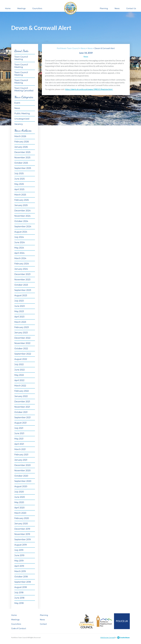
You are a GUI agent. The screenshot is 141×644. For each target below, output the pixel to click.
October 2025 (21, 163)
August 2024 (21, 232)
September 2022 (23, 354)
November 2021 (22, 407)
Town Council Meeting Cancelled (24, 89)
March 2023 (20, 322)
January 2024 (21, 269)
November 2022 (22, 343)
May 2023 (19, 311)
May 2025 (19, 184)
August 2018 (21, 587)
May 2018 (19, 603)
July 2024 (19, 237)
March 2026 (20, 136)
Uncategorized (22, 119)
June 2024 (20, 242)
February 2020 (22, 518)
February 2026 (22, 142)
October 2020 (21, 476)
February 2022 (22, 391)
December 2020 (23, 465)
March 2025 (20, 195)
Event (17, 103)
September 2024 (23, 227)
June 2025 (19, 179)
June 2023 (19, 306)
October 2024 (21, 221)
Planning (104, 8)
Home (8, 8)
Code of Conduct (19, 628)
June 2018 (19, 598)
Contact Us (131, 8)
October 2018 (21, 577)
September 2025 (23, 168)
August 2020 (21, 486)
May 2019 (19, 561)
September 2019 (23, 539)
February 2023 (22, 327)
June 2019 (19, 555)
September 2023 (23, 290)
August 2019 (20, 545)
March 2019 (20, 571)
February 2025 (22, 200)
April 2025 (19, 189)
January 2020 (21, 524)
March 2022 (20, 386)
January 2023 (21, 333)
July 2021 (19, 428)
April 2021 (19, 444)
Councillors (37, 8)
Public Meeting (22, 113)
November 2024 (22, 216)
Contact (43, 624)
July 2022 (19, 364)
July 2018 (19, 593)
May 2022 (19, 375)
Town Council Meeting (21, 58)
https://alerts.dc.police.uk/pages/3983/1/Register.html (89, 89)
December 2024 (22, 211)
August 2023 (21, 295)
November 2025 (22, 158)
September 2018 (23, 582)
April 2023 (19, 317)
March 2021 (20, 449)
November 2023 (22, 280)
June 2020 (20, 497)
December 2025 (22, 152)
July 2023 (19, 301)
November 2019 (22, 534)
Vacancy (19, 124)
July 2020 (19, 492)
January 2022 (21, 396)
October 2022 (21, 349)
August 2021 (20, 423)
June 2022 (19, 370)
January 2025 (21, 205)
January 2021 (21, 460)
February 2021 (21, 455)
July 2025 (19, 173)
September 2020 (23, 481)
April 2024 (19, 253)
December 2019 (22, 529)
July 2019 (19, 550)
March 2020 (20, 513)
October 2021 (21, 412)
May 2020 (19, 502)
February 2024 (22, 264)
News (117, 8)
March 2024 (20, 258)
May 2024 (19, 248)
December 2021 (22, 402)
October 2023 (21, 285)
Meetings (21, 8)
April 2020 (19, 508)
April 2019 (19, 566)
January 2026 (21, 147)
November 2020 (22, 471)
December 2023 (22, 274)
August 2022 (21, 359)
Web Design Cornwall (108, 637)
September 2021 (23, 417)
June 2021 (19, 433)
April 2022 (19, 380)
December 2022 (22, 338)
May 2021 (19, 439)
